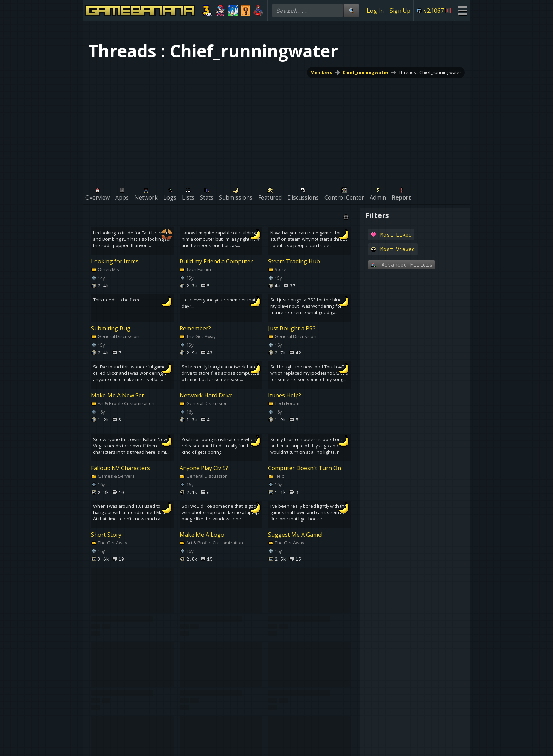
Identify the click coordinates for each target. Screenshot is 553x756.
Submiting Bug (111, 328)
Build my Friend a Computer (216, 261)
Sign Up (400, 11)
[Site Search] (351, 10)
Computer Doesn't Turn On (305, 468)
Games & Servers (113, 476)
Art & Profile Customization (123, 403)
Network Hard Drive (206, 395)
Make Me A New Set (117, 395)
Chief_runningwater (366, 72)
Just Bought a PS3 (292, 328)
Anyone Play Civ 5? (204, 468)
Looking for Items (115, 261)
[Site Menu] (462, 10)
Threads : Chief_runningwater (430, 72)
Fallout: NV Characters (120, 468)
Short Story (106, 535)
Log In (375, 11)
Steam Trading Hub (294, 261)
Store (277, 269)
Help (276, 476)
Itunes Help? (285, 395)
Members (321, 72)
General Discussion (115, 336)
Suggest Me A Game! (295, 535)
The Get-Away (197, 336)
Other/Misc (106, 269)
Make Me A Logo (202, 535)
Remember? (195, 328)
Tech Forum (195, 269)
